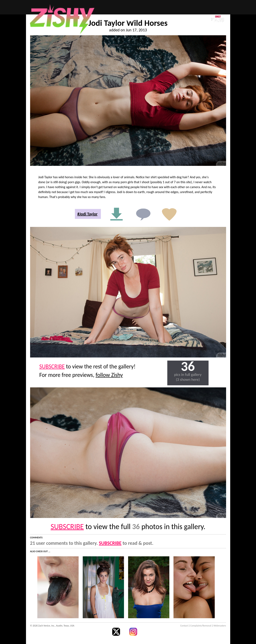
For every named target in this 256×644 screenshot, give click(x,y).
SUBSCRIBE (52, 366)
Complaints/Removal (201, 626)
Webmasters (220, 626)
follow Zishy (109, 375)
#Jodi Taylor (87, 214)
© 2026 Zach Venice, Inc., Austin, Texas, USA (52, 626)
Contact (184, 626)
